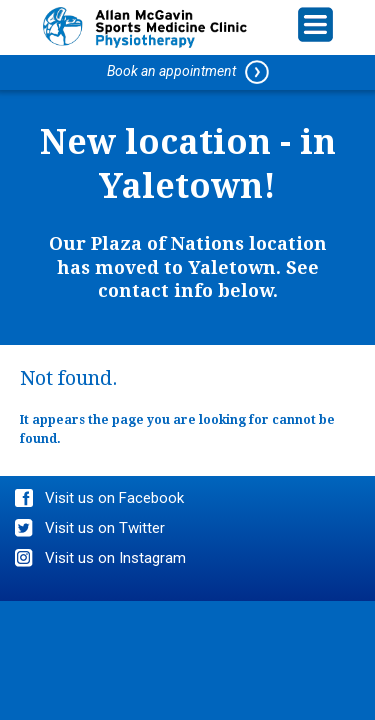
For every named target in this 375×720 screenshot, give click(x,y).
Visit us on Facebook (114, 498)
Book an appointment (188, 72)
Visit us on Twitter (105, 528)
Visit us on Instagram (115, 558)
